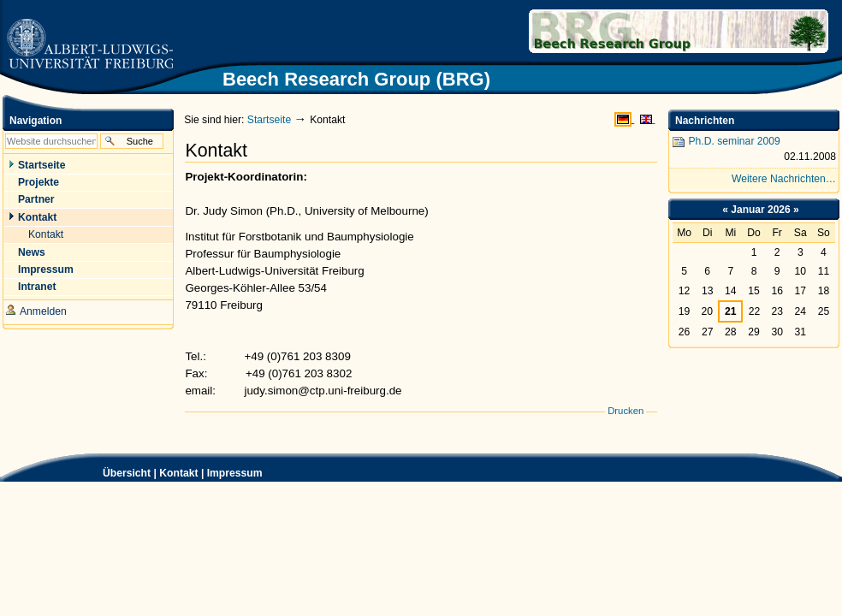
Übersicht (127, 473)
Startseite (269, 120)
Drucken (626, 411)
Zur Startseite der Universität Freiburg (89, 45)
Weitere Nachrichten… (784, 179)
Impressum (235, 473)
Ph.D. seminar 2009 (754, 150)
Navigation (36, 121)
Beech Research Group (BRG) (620, 31)
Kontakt (178, 473)
